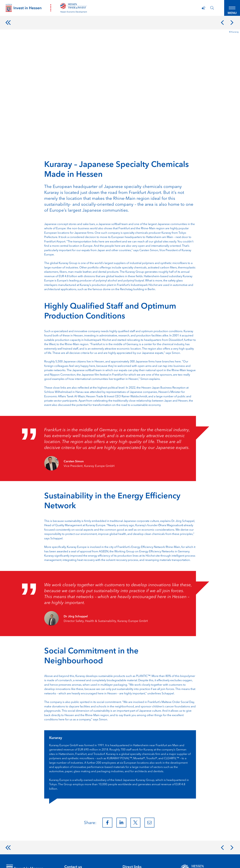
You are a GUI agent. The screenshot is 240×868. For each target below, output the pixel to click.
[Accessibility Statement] (198, 10)
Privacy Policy (35, 861)
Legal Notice (14, 861)
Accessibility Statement (62, 861)
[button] (230, 10)
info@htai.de (73, 834)
